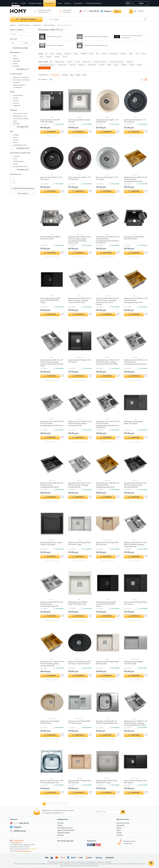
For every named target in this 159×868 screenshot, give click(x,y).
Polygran (16, 58)
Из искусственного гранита (47, 65)
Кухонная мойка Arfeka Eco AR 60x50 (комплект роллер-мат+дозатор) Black (135, 485)
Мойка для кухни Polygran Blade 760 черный (133, 422)
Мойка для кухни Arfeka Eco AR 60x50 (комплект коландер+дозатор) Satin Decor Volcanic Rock (108, 240)
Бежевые (124, 65)
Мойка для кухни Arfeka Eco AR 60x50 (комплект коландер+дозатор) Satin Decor (52, 423)
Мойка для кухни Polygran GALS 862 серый (133, 662)
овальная (16, 103)
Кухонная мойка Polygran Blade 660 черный (135, 603)
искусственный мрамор (21, 118)
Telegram (108, 11)
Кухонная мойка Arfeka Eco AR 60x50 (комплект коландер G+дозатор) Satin (79, 485)
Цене (72, 75)
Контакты (120, 835)
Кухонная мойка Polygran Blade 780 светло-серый (80, 543)
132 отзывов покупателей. (24, 851)
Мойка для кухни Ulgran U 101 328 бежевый (107, 121)
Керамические (62, 65)
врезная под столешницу (21, 80)
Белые (109, 65)
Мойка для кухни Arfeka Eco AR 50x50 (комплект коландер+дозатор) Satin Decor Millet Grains (108, 424)
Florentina (123, 54)
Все (46, 54)
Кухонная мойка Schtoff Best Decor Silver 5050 (50, 238)
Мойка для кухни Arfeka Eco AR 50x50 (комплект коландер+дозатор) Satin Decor (136, 362)
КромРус (49, 57)
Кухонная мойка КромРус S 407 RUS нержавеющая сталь (52, 781)
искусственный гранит (20, 113)
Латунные (73, 65)
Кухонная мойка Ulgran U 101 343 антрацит (135, 121)
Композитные (92, 65)
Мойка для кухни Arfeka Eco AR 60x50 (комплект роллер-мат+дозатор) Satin (80, 423)
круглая (16, 98)
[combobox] (51, 80)
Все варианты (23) (23, 148)
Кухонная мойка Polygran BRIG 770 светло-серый (79, 722)
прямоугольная (18, 95)
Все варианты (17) (23, 69)
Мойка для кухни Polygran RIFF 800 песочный (107, 543)
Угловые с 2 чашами (100, 62)
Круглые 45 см (87, 62)
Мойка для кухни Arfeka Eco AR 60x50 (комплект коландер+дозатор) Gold (136, 179)
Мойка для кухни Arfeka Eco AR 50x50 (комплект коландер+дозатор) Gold (136, 300)
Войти (141, 3)
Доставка (60, 823)
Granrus (65, 57)
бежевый (16, 135)
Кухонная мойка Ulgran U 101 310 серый (107, 178)
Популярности (55, 75)
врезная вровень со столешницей (20, 86)
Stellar (131, 54)
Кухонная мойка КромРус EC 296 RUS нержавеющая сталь (107, 722)
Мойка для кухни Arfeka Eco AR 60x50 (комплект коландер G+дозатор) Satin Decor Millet (108, 362)
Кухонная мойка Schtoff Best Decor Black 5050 (134, 238)
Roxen (144, 54)
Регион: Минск (16, 6)
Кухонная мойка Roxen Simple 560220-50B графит (51, 543)
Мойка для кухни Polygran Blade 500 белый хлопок (78, 603)
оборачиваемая (18, 161)
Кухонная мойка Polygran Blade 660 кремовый (107, 662)
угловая (16, 100)
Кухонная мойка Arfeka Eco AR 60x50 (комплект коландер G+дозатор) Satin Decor (79, 300)
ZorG (15, 56)
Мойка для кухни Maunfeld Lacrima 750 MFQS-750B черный (50, 300)
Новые (84, 75)
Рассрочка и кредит (123, 823)
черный (16, 140)
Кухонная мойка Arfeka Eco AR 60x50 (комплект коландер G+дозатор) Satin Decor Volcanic (107, 301)
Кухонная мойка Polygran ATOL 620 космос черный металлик (79, 662)
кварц (15, 121)
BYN (128, 3)
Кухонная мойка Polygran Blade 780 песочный (80, 781)
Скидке (78, 75)
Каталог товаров (26, 19)
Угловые (78, 62)
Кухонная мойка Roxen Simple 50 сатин (79, 121)
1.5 (14, 183)
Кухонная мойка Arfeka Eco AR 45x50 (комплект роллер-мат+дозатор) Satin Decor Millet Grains (52, 363)
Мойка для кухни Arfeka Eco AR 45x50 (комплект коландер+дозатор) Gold (108, 485)
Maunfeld (16, 66)
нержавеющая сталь (20, 116)
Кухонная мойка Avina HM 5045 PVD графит (50, 121)
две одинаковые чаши (20, 166)
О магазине (120, 825)
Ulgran (15, 63)
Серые (116, 65)
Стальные (102, 65)
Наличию (65, 75)
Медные (139, 65)
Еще (117, 11)
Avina (137, 54)
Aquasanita (17, 61)
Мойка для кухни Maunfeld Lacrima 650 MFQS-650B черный (106, 604)
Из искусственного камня (116, 62)
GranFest (57, 57)
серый (15, 137)
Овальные (130, 62)
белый (15, 142)
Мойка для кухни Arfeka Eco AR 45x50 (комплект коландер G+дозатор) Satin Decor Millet (136, 723)
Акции (119, 830)
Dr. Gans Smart (113, 54)
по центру (16, 156)
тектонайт (16, 124)
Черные (132, 65)
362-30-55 (91, 11)
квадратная (17, 105)
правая (15, 164)
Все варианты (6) (23, 127)
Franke (91, 54)
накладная (17, 82)
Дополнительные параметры (23, 188)
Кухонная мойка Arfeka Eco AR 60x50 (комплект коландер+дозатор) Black (51, 485)
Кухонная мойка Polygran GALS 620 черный (80, 361)
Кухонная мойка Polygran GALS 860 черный (135, 781)
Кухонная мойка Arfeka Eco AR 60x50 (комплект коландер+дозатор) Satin (51, 604)
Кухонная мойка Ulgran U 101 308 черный (51, 178)
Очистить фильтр (23, 193)
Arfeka (41, 57)
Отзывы (119, 832)
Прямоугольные (60, 62)
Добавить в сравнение (52, 136)
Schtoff (104, 54)
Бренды (119, 828)
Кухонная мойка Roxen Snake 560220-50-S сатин (107, 781)
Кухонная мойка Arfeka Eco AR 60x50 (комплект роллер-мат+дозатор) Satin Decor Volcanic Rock (79, 240)
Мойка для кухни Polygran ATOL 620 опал (50, 722)
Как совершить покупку (65, 828)
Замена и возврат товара (66, 830)
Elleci (98, 54)
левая (15, 159)
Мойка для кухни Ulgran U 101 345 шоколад (79, 178)
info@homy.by (20, 831)
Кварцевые (82, 65)
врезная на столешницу (21, 77)
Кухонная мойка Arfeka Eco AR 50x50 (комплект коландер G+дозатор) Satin (135, 544)
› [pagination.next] (68, 803)
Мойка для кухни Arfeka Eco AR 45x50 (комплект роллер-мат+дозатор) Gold (52, 663)
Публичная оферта (64, 832)
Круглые (70, 62)
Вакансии (61, 835)
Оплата (60, 825)
